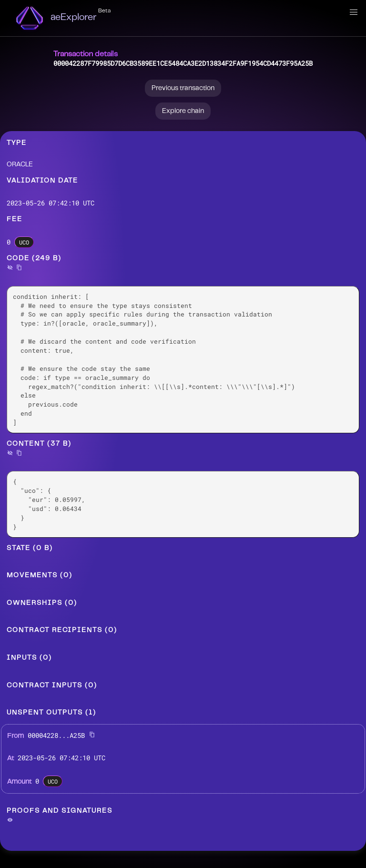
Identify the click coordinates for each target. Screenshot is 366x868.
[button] (354, 12)
